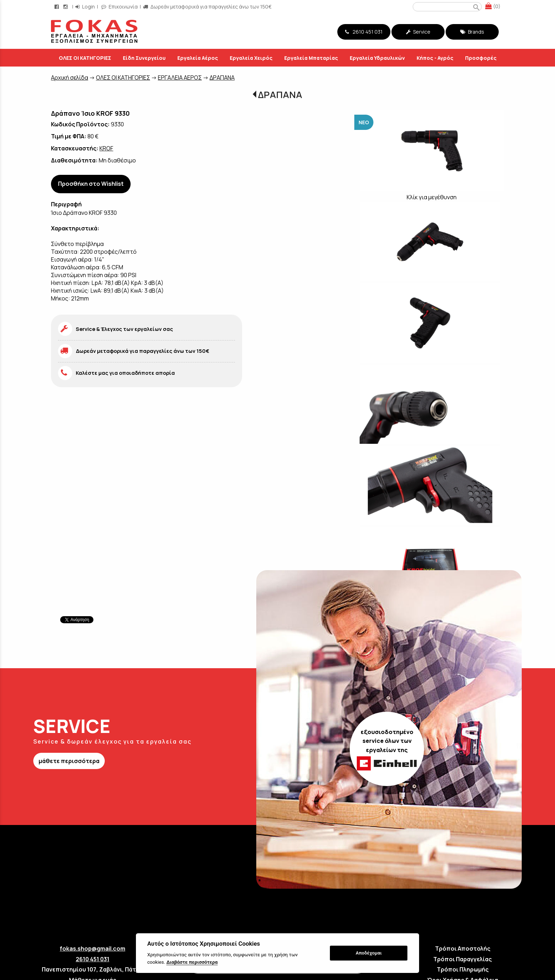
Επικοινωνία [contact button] (119, 7)
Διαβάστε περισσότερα (192, 962)
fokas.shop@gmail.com (93, 949)
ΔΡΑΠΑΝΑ (222, 78)
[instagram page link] (66, 7)
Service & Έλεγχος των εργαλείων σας (124, 329)
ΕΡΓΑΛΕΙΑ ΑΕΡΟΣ (180, 78)
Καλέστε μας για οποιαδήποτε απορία (125, 373)
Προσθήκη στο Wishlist (91, 184)
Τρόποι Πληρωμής (463, 969)
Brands (472, 32)
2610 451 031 (364, 32)
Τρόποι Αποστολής (463, 949)
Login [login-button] (85, 7)
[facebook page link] (57, 7)
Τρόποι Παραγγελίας (462, 959)
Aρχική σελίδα (70, 78)
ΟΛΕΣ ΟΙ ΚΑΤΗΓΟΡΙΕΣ (123, 78)
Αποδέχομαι (369, 953)
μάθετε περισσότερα (69, 761)
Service (418, 32)
